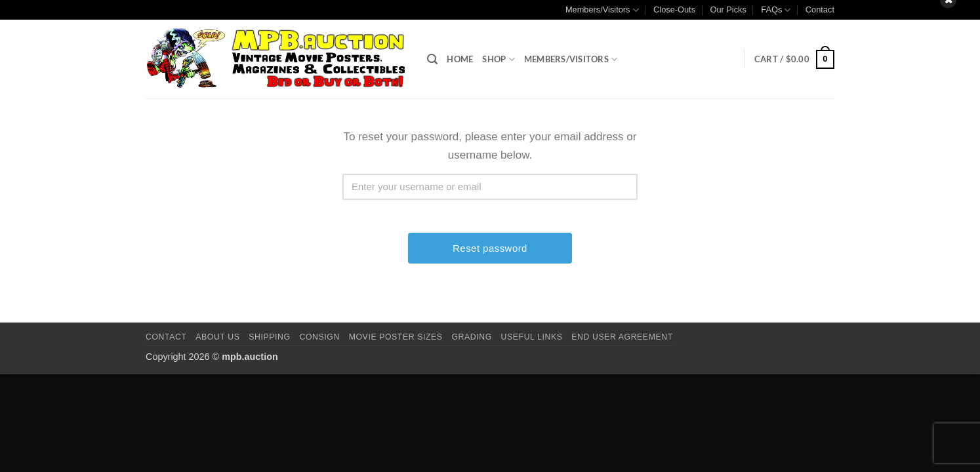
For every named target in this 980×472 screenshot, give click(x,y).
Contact (820, 10)
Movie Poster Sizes (396, 337)
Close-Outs (674, 10)
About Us (217, 337)
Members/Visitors (602, 10)
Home (460, 59)
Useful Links (532, 337)
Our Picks (728, 10)
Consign (320, 337)
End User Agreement (622, 337)
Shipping (269, 337)
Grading (471, 337)
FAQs (776, 10)
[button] (432, 59)
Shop (498, 59)
